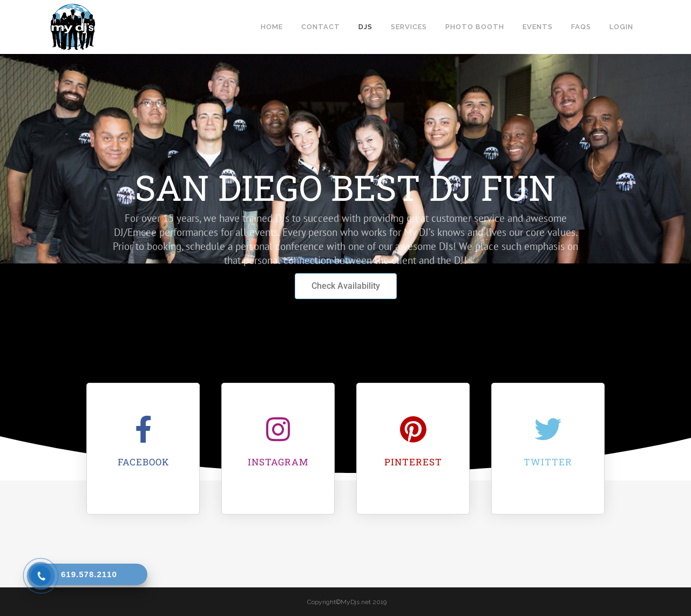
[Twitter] (548, 429)
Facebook (143, 462)
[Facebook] (143, 429)
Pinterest (413, 462)
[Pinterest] (413, 429)
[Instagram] (278, 429)
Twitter (548, 462)
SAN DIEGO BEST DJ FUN (345, 187)
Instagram (278, 462)
